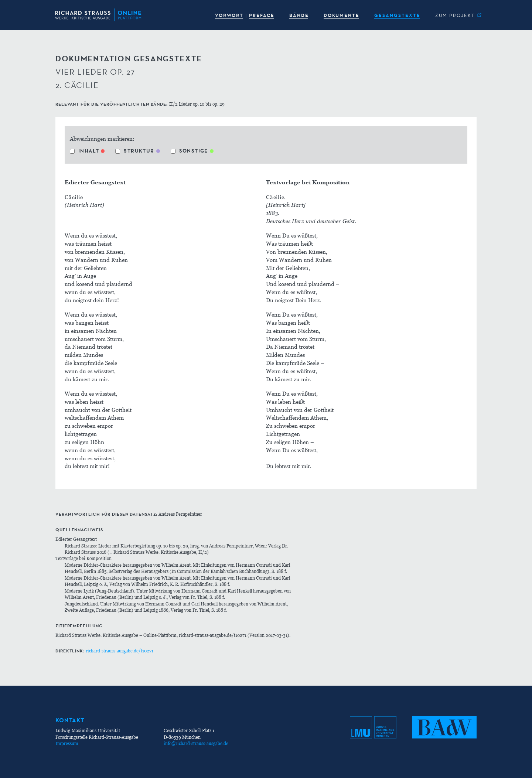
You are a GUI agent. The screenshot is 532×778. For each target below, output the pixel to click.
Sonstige (189, 151)
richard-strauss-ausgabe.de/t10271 (120, 651)
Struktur (135, 151)
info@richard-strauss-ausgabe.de (196, 743)
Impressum (67, 743)
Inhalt (84, 151)
